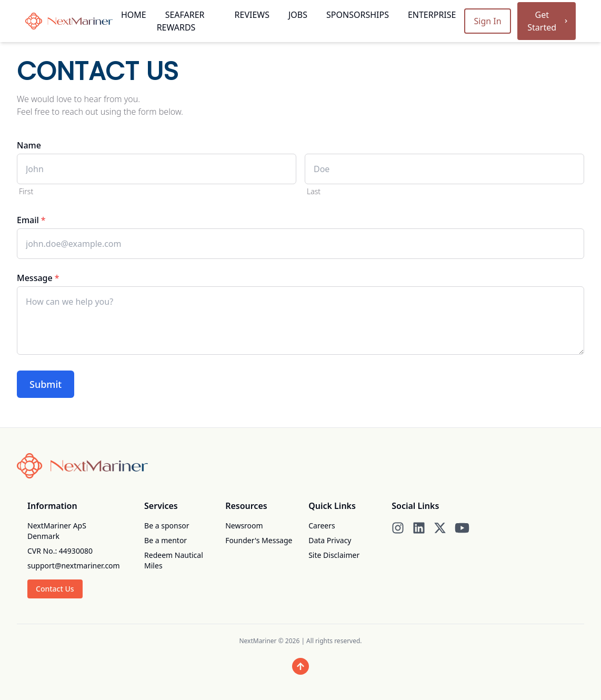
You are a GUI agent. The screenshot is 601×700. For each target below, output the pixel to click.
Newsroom (244, 526)
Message (38, 278)
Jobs (298, 15)
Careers (322, 526)
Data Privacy (330, 540)
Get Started (548, 21)
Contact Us (55, 589)
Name (29, 145)
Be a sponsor (167, 526)
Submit (46, 384)
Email (31, 220)
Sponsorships (358, 15)
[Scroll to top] (300, 666)
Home (134, 15)
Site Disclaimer (334, 555)
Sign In (487, 21)
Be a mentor (166, 540)
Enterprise (432, 15)
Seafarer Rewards (181, 21)
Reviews (252, 15)
